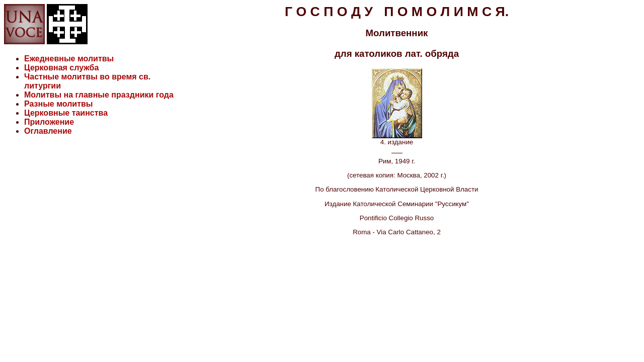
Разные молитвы (59, 104)
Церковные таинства (66, 113)
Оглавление (48, 131)
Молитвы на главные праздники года (99, 95)
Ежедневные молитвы (69, 59)
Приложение (49, 122)
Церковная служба (61, 68)
